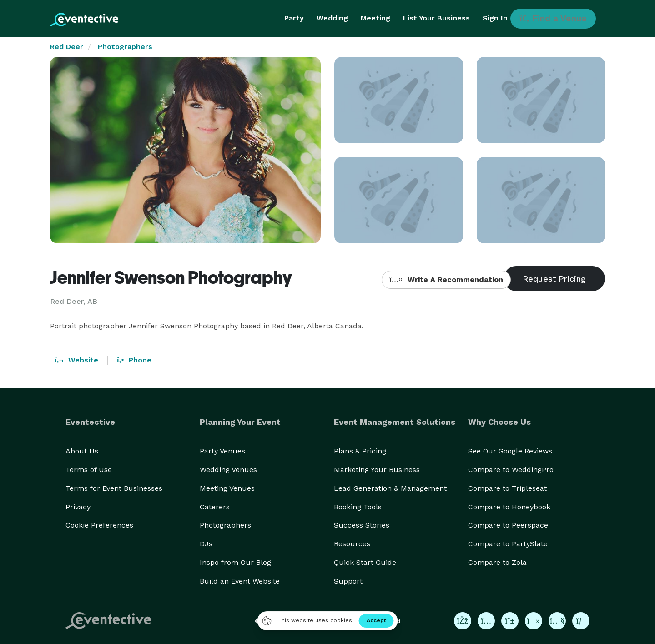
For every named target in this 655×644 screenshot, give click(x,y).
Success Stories (362, 525)
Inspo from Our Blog (235, 562)
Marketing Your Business (377, 470)
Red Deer (67, 47)
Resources (352, 544)
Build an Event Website (240, 581)
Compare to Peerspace (508, 525)
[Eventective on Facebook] (463, 621)
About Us (82, 451)
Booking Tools (358, 507)
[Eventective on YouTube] (557, 621)
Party (294, 18)
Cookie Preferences (99, 525)
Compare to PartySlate (508, 544)
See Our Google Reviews (510, 451)
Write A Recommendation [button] (446, 279)
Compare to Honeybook (509, 507)
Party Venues (222, 451)
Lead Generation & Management (390, 488)
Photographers (125, 47)
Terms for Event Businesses (114, 488)
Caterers (215, 507)
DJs (206, 544)
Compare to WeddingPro (511, 470)
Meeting (375, 18)
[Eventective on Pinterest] (510, 621)
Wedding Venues (228, 470)
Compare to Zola (497, 562)
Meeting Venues (227, 488)
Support (348, 581)
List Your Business (436, 18)
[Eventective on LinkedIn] (581, 621)
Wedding (332, 18)
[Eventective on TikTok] (534, 621)
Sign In (495, 18)
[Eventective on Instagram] (486, 621)
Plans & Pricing (360, 451)
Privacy (78, 507)
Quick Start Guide (365, 562)
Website (76, 360)
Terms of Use (89, 470)
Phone (134, 360)
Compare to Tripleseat (507, 488)
